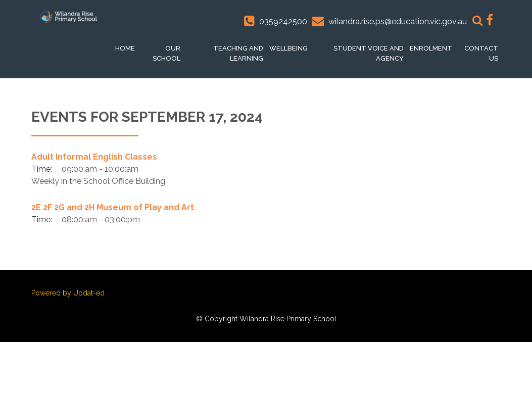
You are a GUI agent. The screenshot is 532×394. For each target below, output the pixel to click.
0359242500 (283, 21)
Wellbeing (288, 48)
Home (125, 48)
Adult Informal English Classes (94, 157)
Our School (166, 53)
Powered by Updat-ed (68, 293)
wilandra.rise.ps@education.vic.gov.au (398, 21)
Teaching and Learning (238, 53)
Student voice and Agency (369, 53)
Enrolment (431, 48)
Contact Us (481, 53)
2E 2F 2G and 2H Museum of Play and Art (113, 207)
